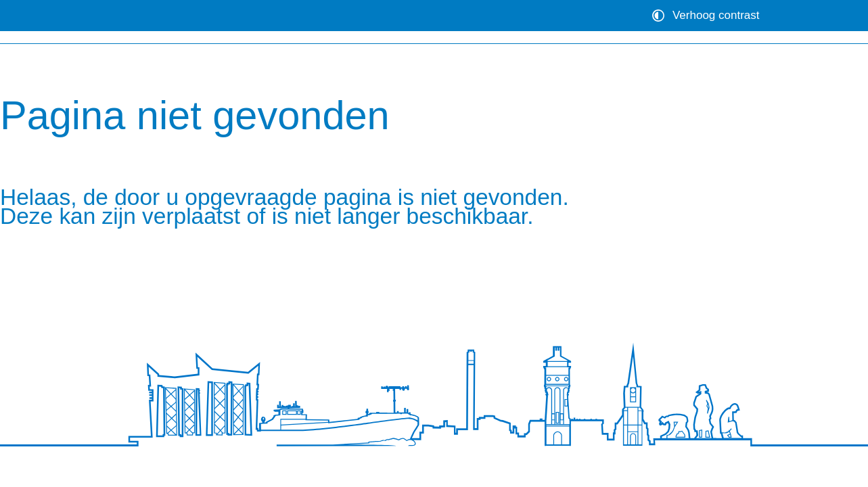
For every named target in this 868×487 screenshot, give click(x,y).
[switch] (708, 16)
